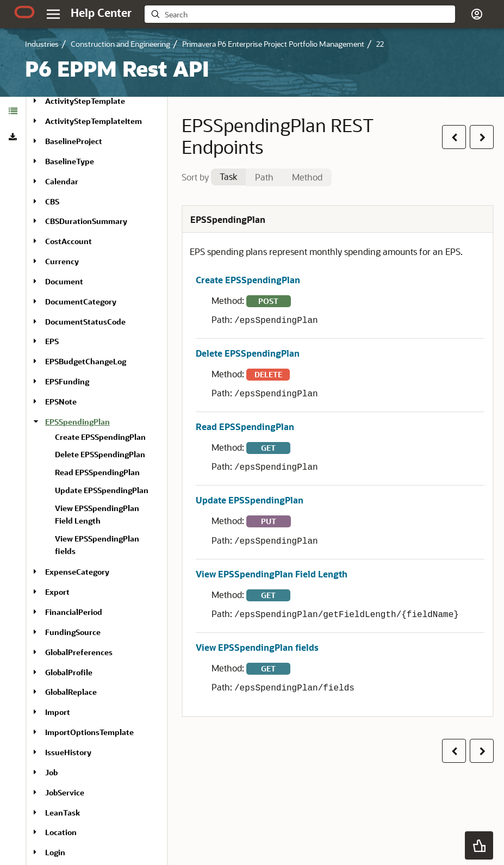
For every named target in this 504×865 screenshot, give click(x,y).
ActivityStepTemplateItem (94, 121)
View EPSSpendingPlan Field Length (272, 574)
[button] (477, 14)
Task (228, 176)
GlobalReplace (71, 692)
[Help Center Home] (101, 13)
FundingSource (73, 632)
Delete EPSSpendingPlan (100, 454)
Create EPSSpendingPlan (100, 437)
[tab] (13, 111)
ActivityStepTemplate (85, 101)
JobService (65, 792)
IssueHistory (68, 752)
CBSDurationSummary (86, 221)
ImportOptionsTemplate (89, 732)
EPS (52, 341)
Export (57, 592)
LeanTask (63, 813)
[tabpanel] (338, 461)
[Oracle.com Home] (24, 12)
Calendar (62, 181)
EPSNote (61, 402)
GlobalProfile (69, 672)
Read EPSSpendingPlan (97, 472)
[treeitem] (102, 490)
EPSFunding (67, 381)
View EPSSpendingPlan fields (257, 647)
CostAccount (69, 241)
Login (55, 852)
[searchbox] (307, 15)
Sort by (195, 177)
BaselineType (70, 161)
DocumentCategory (81, 301)
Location (61, 832)
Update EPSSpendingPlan (102, 490)
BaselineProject (74, 141)
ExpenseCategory (77, 572)
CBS (52, 201)
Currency (62, 261)
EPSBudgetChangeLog (86, 361)
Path (264, 177)
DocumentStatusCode (85, 322)
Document (64, 281)
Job (51, 772)
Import (58, 712)
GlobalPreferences (79, 652)
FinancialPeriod (74, 612)
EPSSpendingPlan (77, 422)
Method (307, 177)
